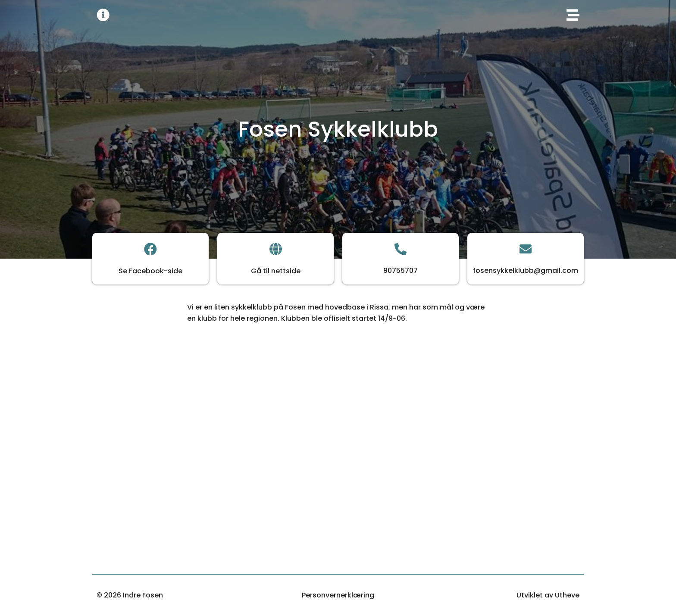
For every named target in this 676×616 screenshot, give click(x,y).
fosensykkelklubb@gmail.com (526, 270)
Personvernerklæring (338, 595)
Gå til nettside (276, 271)
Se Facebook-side (150, 271)
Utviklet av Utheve (548, 595)
